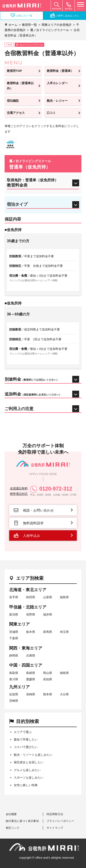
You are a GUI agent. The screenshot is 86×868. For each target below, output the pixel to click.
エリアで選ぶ (23, 732)
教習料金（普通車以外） (20, 86)
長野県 (31, 615)
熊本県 (48, 694)
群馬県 (48, 632)
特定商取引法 (55, 814)
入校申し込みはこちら (65, 15)
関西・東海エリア (26, 648)
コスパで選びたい (26, 747)
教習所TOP (14, 71)
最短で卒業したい (26, 739)
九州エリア (19, 687)
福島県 (64, 597)
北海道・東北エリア (28, 590)
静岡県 (14, 656)
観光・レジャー (57, 101)
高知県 (48, 679)
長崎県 (31, 694)
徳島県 (64, 673)
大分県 (64, 694)
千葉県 (14, 638)
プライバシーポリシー (60, 821)
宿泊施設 (13, 101)
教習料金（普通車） (60, 71)
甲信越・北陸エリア (28, 607)
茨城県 (14, 632)
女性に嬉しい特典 (26, 785)
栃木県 (31, 632)
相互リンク (13, 828)
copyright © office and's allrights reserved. (47, 858)
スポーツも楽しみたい (29, 778)
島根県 (31, 673)
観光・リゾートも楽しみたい (33, 755)
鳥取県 (14, 673)
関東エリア (19, 624)
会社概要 (11, 814)
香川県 (14, 679)
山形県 (48, 597)
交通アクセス (16, 113)
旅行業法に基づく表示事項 (22, 821)
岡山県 (48, 673)
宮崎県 (14, 701)
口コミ (51, 113)
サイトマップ (55, 828)
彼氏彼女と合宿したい (29, 762)
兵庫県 (31, 656)
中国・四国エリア (26, 665)
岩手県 (14, 597)
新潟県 (14, 615)
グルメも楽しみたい (27, 770)
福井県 (48, 615)
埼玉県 (64, 632)
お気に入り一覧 (21, 15)
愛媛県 (31, 679)
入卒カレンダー (57, 83)
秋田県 (31, 597)
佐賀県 (14, 694)
